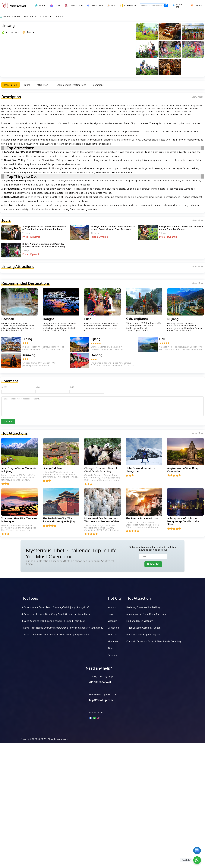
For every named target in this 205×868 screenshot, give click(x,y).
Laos (110, 614)
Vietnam (112, 621)
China (35, 16)
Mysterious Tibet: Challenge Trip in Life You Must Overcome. (71, 553)
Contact (196, 5)
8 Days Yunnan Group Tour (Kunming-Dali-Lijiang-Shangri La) (55, 607)
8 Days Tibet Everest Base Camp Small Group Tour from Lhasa (56, 614)
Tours (55, 5)
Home (42, 5)
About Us (177, 5)
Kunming (113, 655)
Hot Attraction (139, 598)
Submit (8, 421)
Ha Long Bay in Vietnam (140, 621)
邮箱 (38, 387)
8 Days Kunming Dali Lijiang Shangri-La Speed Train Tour (53, 621)
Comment (98, 85)
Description (11, 85)
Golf (111, 5)
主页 (72, 387)
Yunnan (47, 16)
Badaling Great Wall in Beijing (143, 607)
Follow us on (96, 712)
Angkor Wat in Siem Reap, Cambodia (147, 614)
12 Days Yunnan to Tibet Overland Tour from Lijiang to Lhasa (55, 635)
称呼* (4, 387)
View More (198, 220)
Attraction (42, 85)
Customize (127, 5)
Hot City (115, 598)
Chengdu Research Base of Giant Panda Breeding (154, 641)
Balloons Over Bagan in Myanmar (145, 635)
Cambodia (113, 628)
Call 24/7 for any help (101, 677)
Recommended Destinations (71, 85)
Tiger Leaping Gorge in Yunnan (143, 628)
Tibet (111, 648)
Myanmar (113, 641)
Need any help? (99, 668)
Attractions (94, 5)
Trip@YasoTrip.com (101, 700)
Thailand (113, 635)
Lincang (59, 16)
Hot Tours (30, 598)
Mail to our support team (103, 695)
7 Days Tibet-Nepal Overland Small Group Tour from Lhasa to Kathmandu (62, 628)
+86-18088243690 (100, 682)
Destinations (73, 5)
